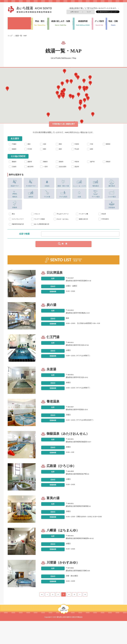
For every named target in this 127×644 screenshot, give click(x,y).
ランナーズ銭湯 (40, 225)
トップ (10, 33)
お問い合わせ (76, 12)
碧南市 (62, 162)
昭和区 (109, 142)
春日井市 (32, 168)
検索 (65, 255)
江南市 (15, 168)
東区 (30, 142)
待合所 (104, 220)
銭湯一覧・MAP (19, 22)
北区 (45, 142)
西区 (61, 142)
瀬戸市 (93, 162)
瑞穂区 (15, 148)
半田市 (78, 162)
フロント (38, 220)
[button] (87, 93)
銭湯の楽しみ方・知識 (60, 22)
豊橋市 (15, 162)
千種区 (15, 142)
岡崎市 (46, 162)
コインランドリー (19, 225)
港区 (45, 148)
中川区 (31, 148)
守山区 (78, 148)
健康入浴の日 (84, 225)
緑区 (92, 148)
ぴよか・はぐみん (64, 225)
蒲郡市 (31, 162)
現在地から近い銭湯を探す (64, 121)
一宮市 (46, 168)
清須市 (78, 168)
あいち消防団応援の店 (42, 233)
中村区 (78, 142)
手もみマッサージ (64, 220)
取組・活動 (113, 22)
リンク (89, 12)
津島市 (109, 162)
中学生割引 (106, 225)
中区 (92, 142)
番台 (14, 220)
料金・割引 (39, 22)
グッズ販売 (99, 22)
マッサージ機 (84, 220)
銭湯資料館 (82, 22)
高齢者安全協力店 (19, 231)
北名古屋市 (63, 170)
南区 (61, 148)
